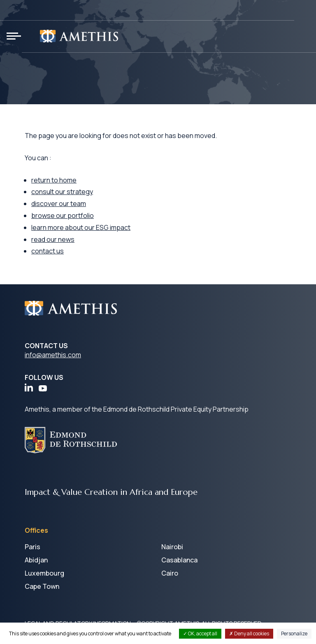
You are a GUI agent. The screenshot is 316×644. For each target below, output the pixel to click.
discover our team (59, 204)
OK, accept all (200, 633)
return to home (54, 180)
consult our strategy (62, 192)
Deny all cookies (249, 633)
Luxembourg (44, 573)
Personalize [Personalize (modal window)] (294, 633)
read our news (53, 239)
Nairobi (172, 547)
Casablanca (179, 560)
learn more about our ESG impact (81, 227)
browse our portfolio (63, 215)
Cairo (170, 573)
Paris (33, 547)
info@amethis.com (53, 355)
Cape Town (42, 586)
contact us (48, 251)
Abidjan (36, 560)
